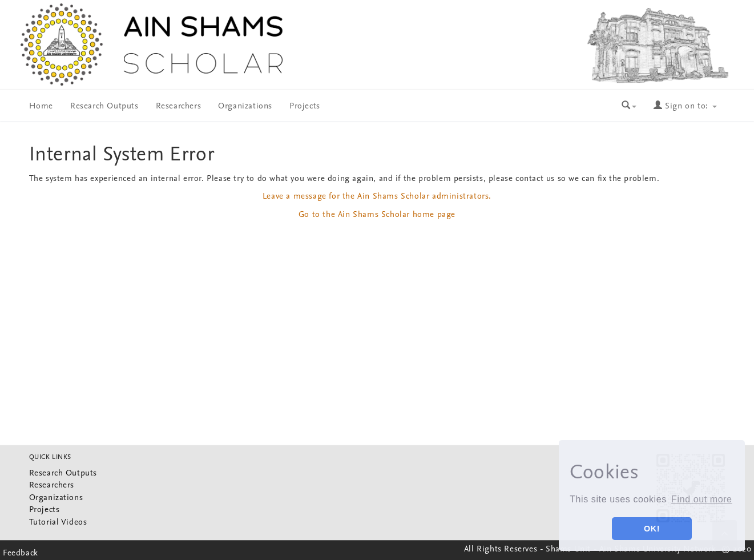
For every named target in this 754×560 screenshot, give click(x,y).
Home (41, 106)
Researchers (179, 106)
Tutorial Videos (58, 523)
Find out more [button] (702, 499)
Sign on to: (685, 106)
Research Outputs (104, 106)
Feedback (21, 553)
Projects (305, 106)
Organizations (245, 106)
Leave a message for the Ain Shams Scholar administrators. (377, 197)
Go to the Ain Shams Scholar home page (377, 215)
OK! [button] (652, 529)
